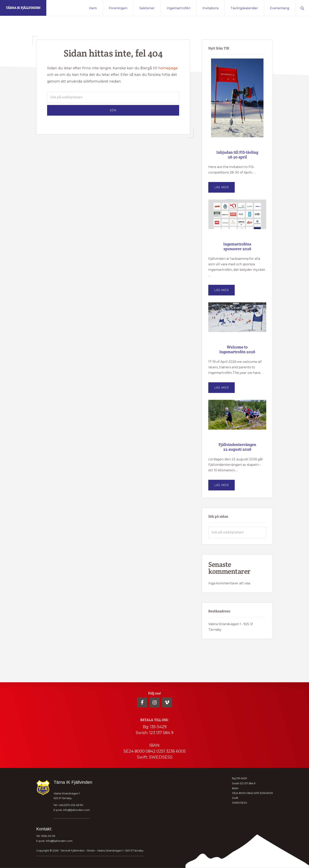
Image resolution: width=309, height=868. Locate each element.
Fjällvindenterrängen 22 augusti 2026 (237, 447)
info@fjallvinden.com (76, 810)
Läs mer (224, 189)
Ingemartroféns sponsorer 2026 (237, 246)
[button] (302, 8)
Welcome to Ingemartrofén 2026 (237, 349)
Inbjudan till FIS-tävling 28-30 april (237, 155)
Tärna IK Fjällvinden (23, 8)
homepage (168, 68)
